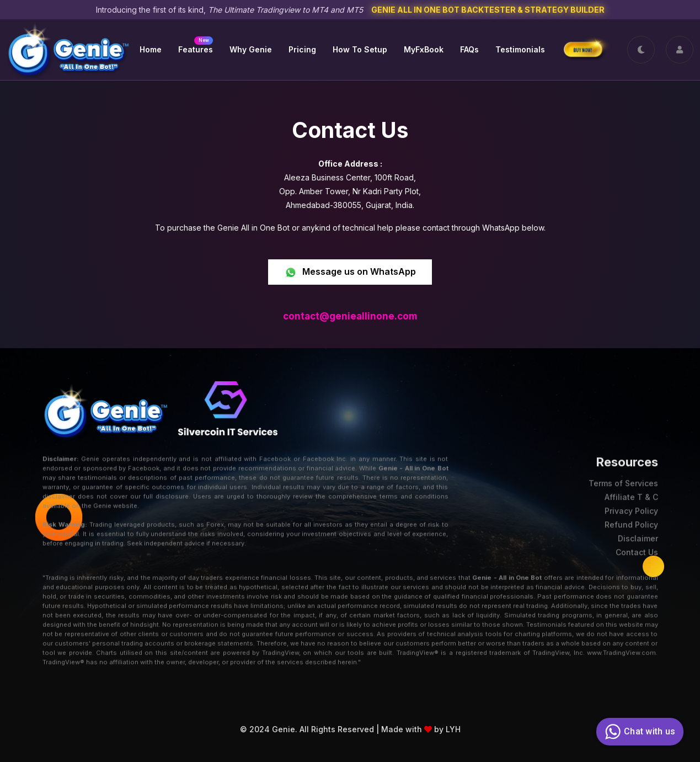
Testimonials (520, 49)
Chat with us (638, 732)
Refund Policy (631, 520)
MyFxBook (424, 49)
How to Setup (360, 49)
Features (196, 45)
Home (151, 49)
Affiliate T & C (631, 492)
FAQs (469, 49)
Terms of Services (623, 479)
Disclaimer (638, 534)
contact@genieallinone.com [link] (350, 316)
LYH (453, 722)
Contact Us (637, 548)
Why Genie (251, 49)
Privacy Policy (631, 506)
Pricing (302, 49)
